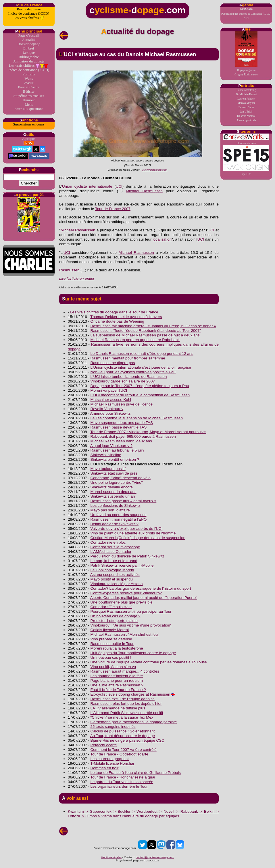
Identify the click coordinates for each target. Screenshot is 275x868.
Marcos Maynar (246, 103)
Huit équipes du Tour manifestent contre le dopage (133, 653)
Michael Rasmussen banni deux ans (121, 441)
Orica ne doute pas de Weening (117, 321)
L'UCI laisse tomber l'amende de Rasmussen (129, 377)
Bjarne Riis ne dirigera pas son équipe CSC (127, 740)
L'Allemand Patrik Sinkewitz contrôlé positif (127, 713)
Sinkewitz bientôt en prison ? (115, 459)
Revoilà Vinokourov (107, 409)
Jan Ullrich (246, 112)
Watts (29, 79)
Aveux (29, 83)
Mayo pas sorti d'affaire (110, 510)
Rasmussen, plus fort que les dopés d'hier (126, 704)
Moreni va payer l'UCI (109, 390)
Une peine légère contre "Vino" (117, 482)
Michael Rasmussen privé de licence (122, 404)
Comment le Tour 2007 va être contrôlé (124, 750)
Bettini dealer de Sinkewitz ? (115, 524)
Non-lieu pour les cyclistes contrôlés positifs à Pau (133, 372)
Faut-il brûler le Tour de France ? (118, 690)
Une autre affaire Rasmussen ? (117, 685)
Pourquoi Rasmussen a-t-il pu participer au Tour (131, 611)
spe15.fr (246, 160)
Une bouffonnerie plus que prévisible (122, 602)
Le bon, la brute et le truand (114, 561)
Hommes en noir (105, 768)
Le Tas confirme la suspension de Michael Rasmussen (137, 418)
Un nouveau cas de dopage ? (116, 616)
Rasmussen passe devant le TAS (119, 427)
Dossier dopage (29, 44)
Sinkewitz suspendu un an (113, 496)
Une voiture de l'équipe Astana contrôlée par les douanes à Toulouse (149, 662)
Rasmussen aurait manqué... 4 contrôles (125, 671)
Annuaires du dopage (29, 61)
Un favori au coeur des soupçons (119, 515)
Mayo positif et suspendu (112, 579)
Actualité (29, 40)
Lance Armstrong (246, 90)
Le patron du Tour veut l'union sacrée (122, 782)
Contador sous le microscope (115, 547)
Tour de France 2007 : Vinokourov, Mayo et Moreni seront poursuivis (148, 432)
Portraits (29, 74)
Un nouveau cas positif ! (111, 657)
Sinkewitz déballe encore (112, 487)
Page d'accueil (29, 35)
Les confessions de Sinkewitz (116, 506)
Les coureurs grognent (110, 759)
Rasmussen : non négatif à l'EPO (119, 519)
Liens (29, 104)
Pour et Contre (29, 87)
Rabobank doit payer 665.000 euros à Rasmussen (133, 436)
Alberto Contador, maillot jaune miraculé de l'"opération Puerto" (144, 598)
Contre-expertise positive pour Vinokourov (126, 593)
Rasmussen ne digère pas (113, 363)
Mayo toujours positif (108, 469)
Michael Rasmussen (144, 191)
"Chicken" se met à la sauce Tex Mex (122, 717)
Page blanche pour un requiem (117, 680)
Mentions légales (111, 857)
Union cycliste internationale (87, 186)
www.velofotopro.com (155, 170)
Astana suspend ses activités (115, 575)
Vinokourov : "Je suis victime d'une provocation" (131, 625)
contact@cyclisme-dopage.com (155, 857)
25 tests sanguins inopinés (113, 727)
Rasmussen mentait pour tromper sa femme (128, 358)
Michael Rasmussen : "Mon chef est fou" (125, 634)
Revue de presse (29, 9)
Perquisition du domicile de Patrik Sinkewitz (127, 556)
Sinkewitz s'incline (106, 455)
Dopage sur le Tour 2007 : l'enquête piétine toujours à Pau (140, 386)
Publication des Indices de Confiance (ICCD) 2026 (246, 14)
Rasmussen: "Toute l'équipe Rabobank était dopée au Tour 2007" (146, 331)
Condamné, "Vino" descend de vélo (121, 478)
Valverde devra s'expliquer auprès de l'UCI (127, 529)
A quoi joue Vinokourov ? (111, 446)
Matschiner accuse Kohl (111, 400)
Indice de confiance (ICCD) (29, 14)
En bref (29, 48)
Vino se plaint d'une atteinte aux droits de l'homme (133, 533)
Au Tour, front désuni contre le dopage (123, 736)
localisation (162, 239)
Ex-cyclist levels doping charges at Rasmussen (130, 694)
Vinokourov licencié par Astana (117, 584)
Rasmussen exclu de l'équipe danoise (123, 699)
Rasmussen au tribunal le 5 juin (117, 450)
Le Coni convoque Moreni (112, 570)
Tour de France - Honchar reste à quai (123, 777)
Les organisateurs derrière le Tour (119, 786)
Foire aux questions (29, 109)
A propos (29, 139)
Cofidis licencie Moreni (110, 630)
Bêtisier (29, 92)
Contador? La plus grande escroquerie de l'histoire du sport (141, 588)
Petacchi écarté (104, 745)
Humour (29, 100)
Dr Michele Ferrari (246, 94)
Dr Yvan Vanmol (246, 116)
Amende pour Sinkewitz (110, 413)
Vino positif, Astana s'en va (113, 667)
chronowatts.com (246, 139)
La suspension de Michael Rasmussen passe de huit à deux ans (145, 335)
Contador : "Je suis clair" (111, 607)
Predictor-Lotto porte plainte (114, 621)
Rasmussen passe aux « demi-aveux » (124, 501)
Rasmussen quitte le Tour (112, 644)
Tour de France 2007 (113, 209)
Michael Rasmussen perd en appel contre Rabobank (135, 340)
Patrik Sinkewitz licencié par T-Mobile (122, 565)
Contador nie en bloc (108, 542)
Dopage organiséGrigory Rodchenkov (246, 54)
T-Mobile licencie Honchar (112, 763)
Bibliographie (29, 57)
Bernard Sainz (246, 107)
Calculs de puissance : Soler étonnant (123, 731)
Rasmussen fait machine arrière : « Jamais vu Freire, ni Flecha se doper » (153, 326)
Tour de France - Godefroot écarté (119, 754)
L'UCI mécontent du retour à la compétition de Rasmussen (140, 395)
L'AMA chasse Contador (111, 552)
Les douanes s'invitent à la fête (117, 676)
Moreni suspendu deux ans (114, 492)
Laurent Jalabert (246, 99)
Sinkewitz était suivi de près (114, 473)
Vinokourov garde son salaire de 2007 (123, 381)
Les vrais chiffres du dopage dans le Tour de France (114, 312)
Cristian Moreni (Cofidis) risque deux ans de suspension (138, 538)
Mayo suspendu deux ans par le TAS (122, 423)
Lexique (29, 53)
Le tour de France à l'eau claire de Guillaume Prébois (136, 773)
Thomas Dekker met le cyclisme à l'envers (126, 317)
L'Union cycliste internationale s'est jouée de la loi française (141, 367)
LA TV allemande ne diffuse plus (118, 708)
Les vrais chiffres (29, 18)
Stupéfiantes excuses (29, 96)
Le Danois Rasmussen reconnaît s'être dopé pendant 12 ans (142, 354)
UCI (119, 186)
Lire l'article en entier (77, 278)
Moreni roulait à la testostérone (117, 648)
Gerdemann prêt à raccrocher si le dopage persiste (134, 722)
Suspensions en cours (29, 124)
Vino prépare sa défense (111, 639)
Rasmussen (69, 270)
